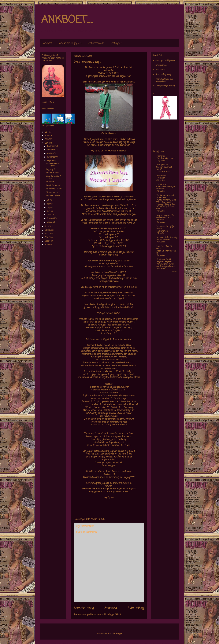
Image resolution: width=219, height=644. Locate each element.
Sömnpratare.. (161, 65)
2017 (47, 132)
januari (50, 222)
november (51, 150)
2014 (47, 143)
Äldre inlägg (136, 608)
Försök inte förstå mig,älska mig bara (164, 261)
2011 (47, 234)
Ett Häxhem (161, 185)
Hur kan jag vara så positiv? (164, 168)
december (51, 146)
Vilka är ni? (160, 70)
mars (49, 215)
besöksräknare (48, 109)
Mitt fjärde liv (162, 165)
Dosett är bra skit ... (54, 185)
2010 (47, 238)
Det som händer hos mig (166, 238)
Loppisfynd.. (51, 169)
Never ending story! (163, 74)
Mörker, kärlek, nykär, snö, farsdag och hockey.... (166, 265)
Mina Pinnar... (162, 176)
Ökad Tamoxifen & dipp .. (54, 177)
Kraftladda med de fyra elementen (166, 188)
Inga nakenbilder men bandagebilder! (164, 80)
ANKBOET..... (67, 20)
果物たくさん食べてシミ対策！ (166, 252)
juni (49, 204)
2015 (47, 139)
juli (48, 200)
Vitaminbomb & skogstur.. (53, 165)
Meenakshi (161, 156)
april (49, 211)
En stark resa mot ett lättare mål (166, 197)
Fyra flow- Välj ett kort (165, 158)
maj (49, 208)
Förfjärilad (160, 220)
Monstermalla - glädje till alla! (165, 228)
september (52, 157)
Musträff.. (50, 182)
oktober (50, 154)
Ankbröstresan (96, 43)
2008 (47, 245)
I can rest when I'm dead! (164, 247)
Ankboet (48, 43)
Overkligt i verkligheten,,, (165, 61)
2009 (47, 241)
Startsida (111, 608)
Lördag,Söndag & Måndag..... (166, 86)
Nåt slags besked (163, 240)
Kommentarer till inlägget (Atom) (106, 615)
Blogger (119, 634)
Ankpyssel (117, 43)
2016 (47, 136)
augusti (50, 161)
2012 (47, 230)
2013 (47, 227)
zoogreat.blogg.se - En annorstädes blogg (165, 217)
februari (51, 218)
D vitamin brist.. (53, 173)
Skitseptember (162, 231)
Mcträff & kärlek (53, 196)
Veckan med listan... (54, 192)
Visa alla (175, 272)
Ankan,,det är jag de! (70, 43)
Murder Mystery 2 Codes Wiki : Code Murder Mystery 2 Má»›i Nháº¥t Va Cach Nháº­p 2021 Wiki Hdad (166, 204)
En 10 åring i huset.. (54, 189)
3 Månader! (161, 178)
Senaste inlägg (84, 608)
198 (50, 61)
